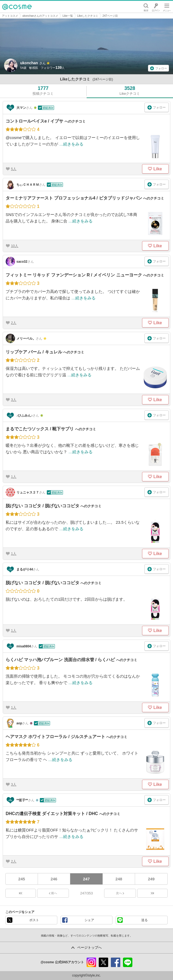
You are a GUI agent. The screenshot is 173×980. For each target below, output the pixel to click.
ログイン (156, 7)
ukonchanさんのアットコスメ (40, 16)
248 (119, 879)
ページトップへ (89, 947)
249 (151, 879)
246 (54, 879)
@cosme (17, 7)
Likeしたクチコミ (88, 16)
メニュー (167, 7)
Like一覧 (68, 16)
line (128, 962)
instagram (91, 962)
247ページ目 (110, 16)
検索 (146, 7)
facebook (116, 962)
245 (22, 879)
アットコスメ (10, 16)
